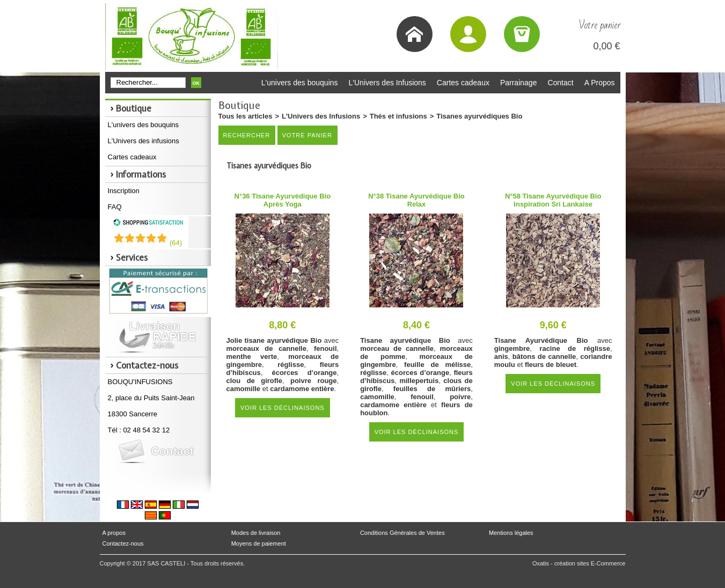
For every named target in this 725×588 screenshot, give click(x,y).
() (176, 243)
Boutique (134, 108)
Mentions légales (511, 533)
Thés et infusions (398, 116)
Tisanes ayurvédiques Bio (479, 116)
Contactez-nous (123, 543)
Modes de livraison (256, 533)
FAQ (115, 207)
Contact (560, 83)
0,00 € (606, 46)
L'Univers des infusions (144, 141)
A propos (114, 533)
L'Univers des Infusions (387, 83)
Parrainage (519, 83)
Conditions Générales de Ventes (402, 533)
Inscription (124, 191)
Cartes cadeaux (463, 83)
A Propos (600, 83)
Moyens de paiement (259, 543)
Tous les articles (246, 116)
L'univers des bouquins (300, 83)
